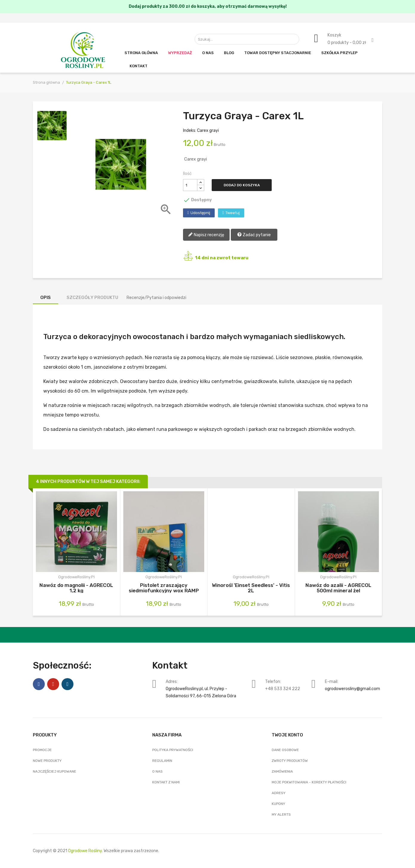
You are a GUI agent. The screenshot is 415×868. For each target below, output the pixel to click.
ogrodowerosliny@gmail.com (352, 689)
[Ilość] (190, 185)
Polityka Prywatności (173, 750)
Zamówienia (282, 771)
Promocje (42, 750)
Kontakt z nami (166, 782)
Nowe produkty (47, 761)
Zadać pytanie (254, 235)
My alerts (281, 814)
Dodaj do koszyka (242, 185)
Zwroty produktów (290, 761)
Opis (46, 298)
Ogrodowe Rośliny (85, 851)
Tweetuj (233, 213)
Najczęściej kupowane (54, 771)
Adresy (279, 793)
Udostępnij (200, 213)
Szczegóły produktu (92, 298)
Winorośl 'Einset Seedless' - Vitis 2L (251, 588)
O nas (157, 771)
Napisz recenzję (206, 235)
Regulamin (162, 761)
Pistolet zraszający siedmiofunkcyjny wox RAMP (164, 588)
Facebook (39, 684)
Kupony (278, 804)
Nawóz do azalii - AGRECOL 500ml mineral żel (338, 588)
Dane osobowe (285, 750)
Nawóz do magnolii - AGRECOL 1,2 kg (76, 588)
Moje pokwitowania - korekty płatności (309, 782)
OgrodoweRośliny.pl (76, 577)
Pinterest (53, 684)
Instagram (67, 684)
